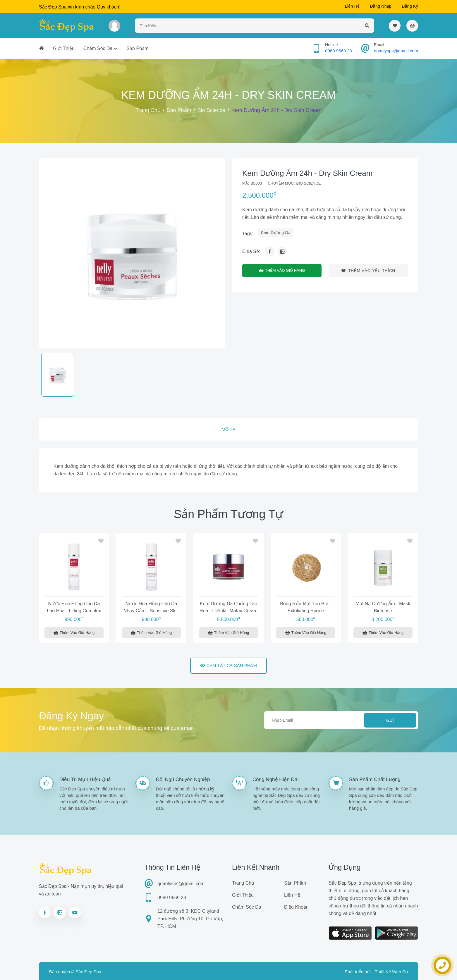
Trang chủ (148, 110)
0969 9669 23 (339, 51)
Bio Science (211, 110)
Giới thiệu (64, 48)
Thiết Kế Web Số (391, 972)
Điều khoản (296, 907)
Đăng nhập (381, 6)
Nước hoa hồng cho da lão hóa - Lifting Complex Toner (74, 608)
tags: (248, 234)
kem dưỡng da (276, 233)
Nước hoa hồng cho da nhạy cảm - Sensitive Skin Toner (151, 608)
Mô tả (228, 429)
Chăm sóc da (98, 48)
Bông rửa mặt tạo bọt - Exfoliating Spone (306, 607)
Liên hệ (352, 6)
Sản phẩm (137, 48)
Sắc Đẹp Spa (88, 972)
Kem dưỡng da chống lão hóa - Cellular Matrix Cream (228, 607)
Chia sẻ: (251, 251)
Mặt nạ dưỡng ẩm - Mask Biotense (383, 607)
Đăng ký (410, 6)
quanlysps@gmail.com (396, 51)
